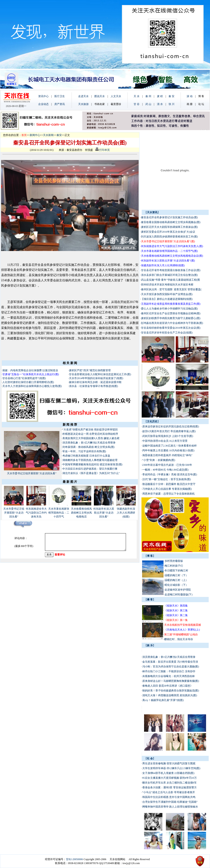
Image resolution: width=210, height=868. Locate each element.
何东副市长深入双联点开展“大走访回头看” (104, 513)
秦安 (59, 135)
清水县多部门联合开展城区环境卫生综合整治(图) (169, 275)
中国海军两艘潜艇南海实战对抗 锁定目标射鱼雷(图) (92, 464)
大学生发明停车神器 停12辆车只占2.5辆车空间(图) (171, 768)
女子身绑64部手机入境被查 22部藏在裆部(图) (168, 773)
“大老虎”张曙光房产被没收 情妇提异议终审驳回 (90, 430)
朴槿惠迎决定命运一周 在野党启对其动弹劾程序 (90, 434)
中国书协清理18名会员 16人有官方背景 (165, 441)
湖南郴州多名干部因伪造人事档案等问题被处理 (90, 460)
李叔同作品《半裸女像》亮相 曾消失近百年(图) (170, 474)
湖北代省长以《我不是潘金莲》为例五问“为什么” (91, 473)
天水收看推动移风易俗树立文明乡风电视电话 (81, 513)
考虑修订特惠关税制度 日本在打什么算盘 (87, 456)
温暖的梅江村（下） (176, 575)
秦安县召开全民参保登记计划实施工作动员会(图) (169, 217)
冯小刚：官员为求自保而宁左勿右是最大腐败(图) (171, 667)
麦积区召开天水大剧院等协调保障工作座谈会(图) (169, 227)
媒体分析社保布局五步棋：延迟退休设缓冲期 (95, 382)
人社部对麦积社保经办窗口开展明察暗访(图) (28, 382)
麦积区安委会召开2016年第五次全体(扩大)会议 (168, 232)
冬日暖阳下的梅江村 (176, 571)
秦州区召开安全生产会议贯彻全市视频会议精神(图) (171, 313)
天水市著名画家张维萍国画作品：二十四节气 (59, 513)
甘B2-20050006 (74, 859)
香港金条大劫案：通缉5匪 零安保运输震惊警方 (170, 787)
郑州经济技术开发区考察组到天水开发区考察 (167, 285)
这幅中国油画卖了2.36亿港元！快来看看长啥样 (170, 446)
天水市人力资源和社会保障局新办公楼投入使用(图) (32, 386)
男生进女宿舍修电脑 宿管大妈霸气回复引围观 (169, 763)
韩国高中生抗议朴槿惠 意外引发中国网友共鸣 (169, 797)
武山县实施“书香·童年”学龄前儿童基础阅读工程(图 (170, 280)
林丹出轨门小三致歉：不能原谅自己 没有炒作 (169, 671)
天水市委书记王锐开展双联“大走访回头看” (32, 473)
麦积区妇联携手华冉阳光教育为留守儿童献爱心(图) (171, 318)
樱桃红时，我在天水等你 (179, 639)
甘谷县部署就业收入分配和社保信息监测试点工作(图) (100, 374)
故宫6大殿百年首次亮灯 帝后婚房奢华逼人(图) (169, 431)
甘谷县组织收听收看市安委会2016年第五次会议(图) (171, 328)
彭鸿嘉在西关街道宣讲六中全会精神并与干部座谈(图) (172, 323)
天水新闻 (48, 135)
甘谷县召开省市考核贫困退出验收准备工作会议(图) (171, 270)
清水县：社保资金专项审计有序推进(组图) (93, 386)
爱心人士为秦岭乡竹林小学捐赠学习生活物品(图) (169, 309)
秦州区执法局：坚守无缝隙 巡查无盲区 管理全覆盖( (171, 289)
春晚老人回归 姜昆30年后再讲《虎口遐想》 (168, 686)
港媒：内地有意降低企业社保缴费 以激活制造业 (30, 370)
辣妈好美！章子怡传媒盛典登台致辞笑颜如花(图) (171, 691)
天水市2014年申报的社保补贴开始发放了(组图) (96, 378)
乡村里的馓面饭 (174, 561)
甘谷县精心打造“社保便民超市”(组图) (24, 378)
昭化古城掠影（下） (176, 585)
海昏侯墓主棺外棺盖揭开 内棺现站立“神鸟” (167, 455)
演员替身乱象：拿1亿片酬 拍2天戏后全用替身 (89, 443)
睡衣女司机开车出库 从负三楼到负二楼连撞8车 (170, 783)
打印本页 (103, 150)
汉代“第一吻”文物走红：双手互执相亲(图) (167, 479)
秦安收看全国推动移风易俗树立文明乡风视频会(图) (171, 222)
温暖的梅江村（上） (176, 580)
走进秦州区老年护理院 (178, 590)
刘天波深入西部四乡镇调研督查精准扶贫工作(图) (169, 237)
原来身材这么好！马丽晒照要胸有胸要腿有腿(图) (171, 681)
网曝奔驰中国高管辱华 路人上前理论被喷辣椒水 (170, 807)
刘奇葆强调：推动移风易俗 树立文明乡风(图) (89, 447)
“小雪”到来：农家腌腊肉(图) (159, 460)
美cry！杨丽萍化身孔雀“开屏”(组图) (163, 700)
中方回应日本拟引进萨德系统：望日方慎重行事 (90, 469)
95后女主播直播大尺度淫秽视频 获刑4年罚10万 (170, 778)
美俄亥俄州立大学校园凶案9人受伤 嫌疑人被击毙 (91, 438)
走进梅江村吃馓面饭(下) (179, 595)
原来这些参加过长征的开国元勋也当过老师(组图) (171, 426)
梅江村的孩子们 (174, 566)
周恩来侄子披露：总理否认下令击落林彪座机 (169, 494)
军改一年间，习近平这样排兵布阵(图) (84, 451)
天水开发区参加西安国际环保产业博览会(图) (167, 294)
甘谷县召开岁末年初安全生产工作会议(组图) (167, 333)
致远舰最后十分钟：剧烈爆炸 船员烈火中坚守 (169, 484)
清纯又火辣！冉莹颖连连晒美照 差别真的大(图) (170, 695)
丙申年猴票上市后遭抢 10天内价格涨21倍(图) (168, 450)
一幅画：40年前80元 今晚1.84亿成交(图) (165, 470)
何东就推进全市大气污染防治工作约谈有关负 (36, 513)
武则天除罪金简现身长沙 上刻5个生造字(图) (168, 436)
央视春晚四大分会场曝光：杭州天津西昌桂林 (169, 676)
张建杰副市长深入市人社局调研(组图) (126, 513)
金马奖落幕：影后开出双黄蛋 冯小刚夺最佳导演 (170, 662)
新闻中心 (35, 135)
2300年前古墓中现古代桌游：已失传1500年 (167, 465)
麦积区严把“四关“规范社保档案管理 (90, 370)
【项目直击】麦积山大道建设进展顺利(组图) (167, 299)
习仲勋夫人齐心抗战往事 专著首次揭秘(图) (167, 489)
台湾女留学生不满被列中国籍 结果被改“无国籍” (170, 802)
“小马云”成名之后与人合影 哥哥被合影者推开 (169, 792)
